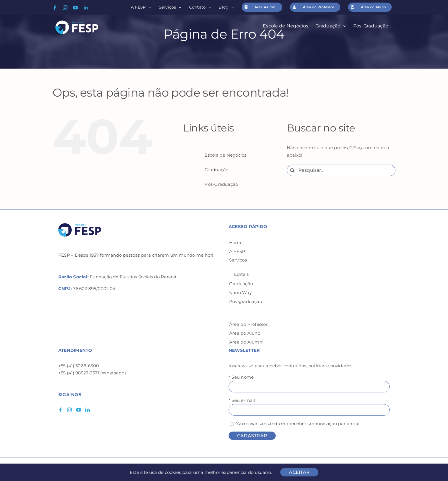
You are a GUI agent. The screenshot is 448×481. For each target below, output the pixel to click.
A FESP (237, 251)
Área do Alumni (246, 342)
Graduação (216, 170)
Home (236, 243)
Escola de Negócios (225, 155)
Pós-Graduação (221, 184)
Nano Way (240, 293)
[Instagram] (69, 410)
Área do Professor (248, 324)
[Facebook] (61, 410)
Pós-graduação (246, 301)
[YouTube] (79, 410)
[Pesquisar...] (341, 170)
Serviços (238, 260)
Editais (241, 274)
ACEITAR (299, 472)
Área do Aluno (245, 333)
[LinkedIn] (87, 410)
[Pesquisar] (293, 170)
